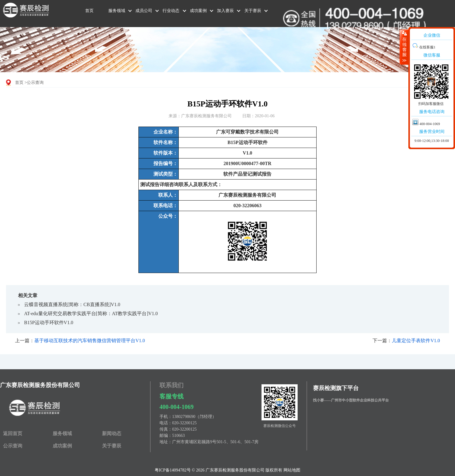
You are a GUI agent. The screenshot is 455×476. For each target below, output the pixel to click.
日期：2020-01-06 (258, 116)
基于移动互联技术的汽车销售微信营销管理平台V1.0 (90, 341)
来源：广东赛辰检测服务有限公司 (200, 116)
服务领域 (117, 11)
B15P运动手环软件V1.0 (49, 322)
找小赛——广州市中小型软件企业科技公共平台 (351, 400)
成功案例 (198, 11)
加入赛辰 (225, 11)
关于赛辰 (253, 11)
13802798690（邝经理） (194, 417)
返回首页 (13, 433)
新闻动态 (112, 433)
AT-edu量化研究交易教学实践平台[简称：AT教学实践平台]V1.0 (91, 313)
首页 (89, 11)
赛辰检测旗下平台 (336, 388)
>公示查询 (34, 83)
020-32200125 (184, 423)
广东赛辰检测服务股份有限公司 (40, 385)
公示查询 (13, 446)
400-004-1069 (176, 407)
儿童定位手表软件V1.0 (416, 341)
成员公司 (144, 11)
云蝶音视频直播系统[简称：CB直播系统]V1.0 (72, 304)
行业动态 (171, 11)
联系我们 (172, 385)
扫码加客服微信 (431, 104)
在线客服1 (424, 47)
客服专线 (172, 396)
